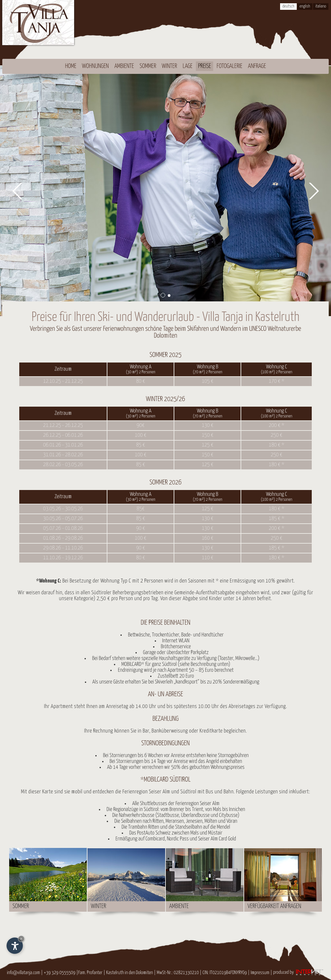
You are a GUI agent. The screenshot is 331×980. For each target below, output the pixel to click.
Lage (188, 66)
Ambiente (124, 66)
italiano (321, 6)
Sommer (148, 66)
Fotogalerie (230, 66)
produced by (299, 972)
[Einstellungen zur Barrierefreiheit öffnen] (15, 946)
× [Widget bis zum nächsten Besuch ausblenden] (21, 939)
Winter (169, 66)
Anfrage (257, 66)
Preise (205, 66)
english (305, 6)
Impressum (260, 972)
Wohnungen (95, 66)
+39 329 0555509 (60, 972)
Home (71, 66)
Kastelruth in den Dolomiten (129, 972)
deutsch (288, 6)
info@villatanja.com (23, 972)
